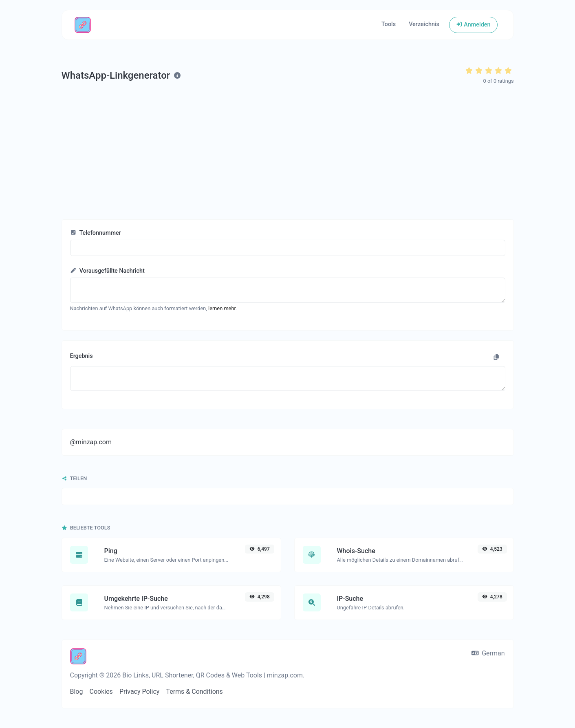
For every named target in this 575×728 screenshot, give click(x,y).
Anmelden (473, 25)
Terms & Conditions (194, 692)
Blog (77, 692)
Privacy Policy (140, 692)
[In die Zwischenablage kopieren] (496, 357)
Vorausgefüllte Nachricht (107, 271)
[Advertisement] (288, 152)
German (488, 653)
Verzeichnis (424, 24)
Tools (389, 24)
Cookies (101, 692)
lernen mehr (222, 308)
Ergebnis (82, 356)
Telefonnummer (96, 233)
